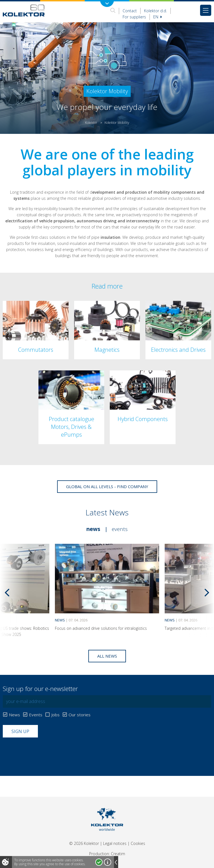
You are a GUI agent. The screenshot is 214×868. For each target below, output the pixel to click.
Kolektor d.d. (155, 11)
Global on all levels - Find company (107, 486)
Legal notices (115, 843)
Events (120, 529)
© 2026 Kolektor (84, 843)
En (158, 17)
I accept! (99, 862)
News (93, 529)
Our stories (80, 715)
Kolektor (91, 123)
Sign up (20, 731)
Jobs (55, 715)
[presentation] (45, 751)
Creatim (118, 854)
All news (107, 656)
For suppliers (134, 17)
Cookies (138, 843)
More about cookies (108, 862)
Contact (130, 11)
